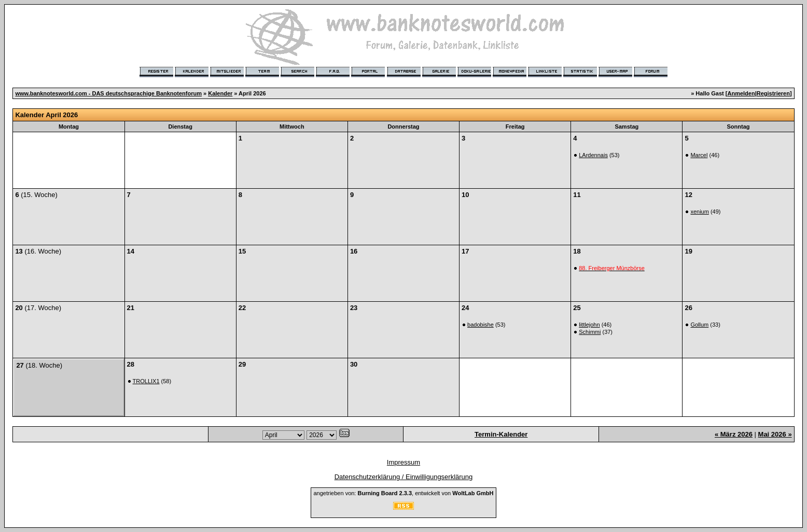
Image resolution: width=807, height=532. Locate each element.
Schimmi (590, 332)
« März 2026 (734, 434)
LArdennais (593, 155)
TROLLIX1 (146, 381)
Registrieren (773, 93)
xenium (699, 212)
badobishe (481, 325)
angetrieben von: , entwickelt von (403, 493)
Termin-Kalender (501, 434)
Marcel (699, 155)
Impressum (404, 462)
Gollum (699, 325)
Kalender (220, 93)
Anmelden (741, 93)
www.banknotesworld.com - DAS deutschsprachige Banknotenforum (108, 93)
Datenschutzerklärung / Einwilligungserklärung (404, 477)
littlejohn (589, 325)
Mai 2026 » (775, 434)
